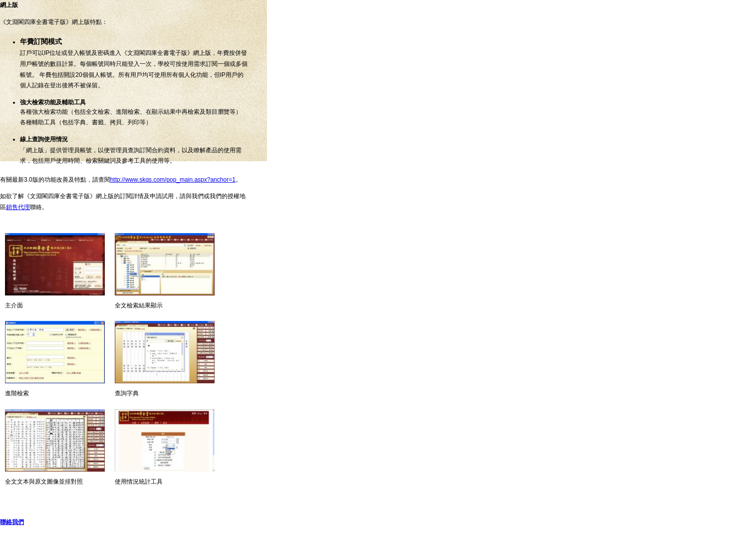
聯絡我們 (12, 522)
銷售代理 (18, 207)
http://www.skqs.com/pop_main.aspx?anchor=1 (173, 180)
